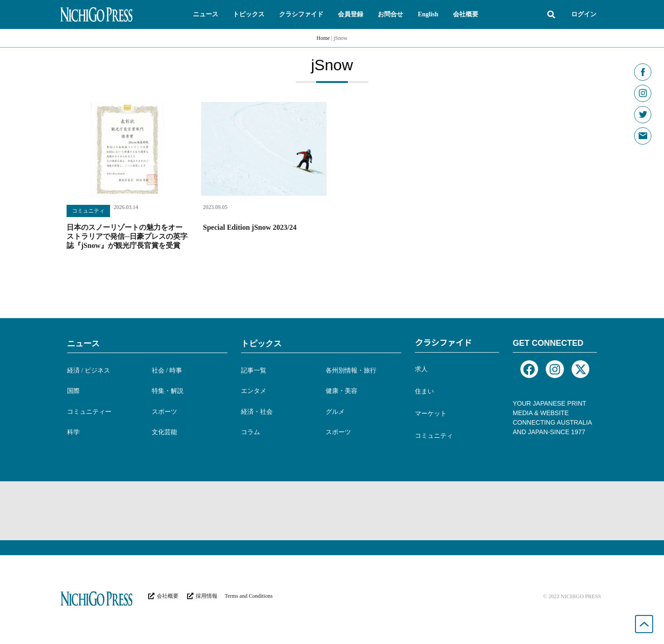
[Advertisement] (332, 511)
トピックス (261, 344)
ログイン (584, 14)
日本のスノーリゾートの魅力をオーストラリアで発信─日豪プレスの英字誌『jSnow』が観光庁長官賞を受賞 (127, 236)
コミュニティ (88, 211)
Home (323, 38)
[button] (206, 15)
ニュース (83, 344)
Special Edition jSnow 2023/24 (250, 227)
